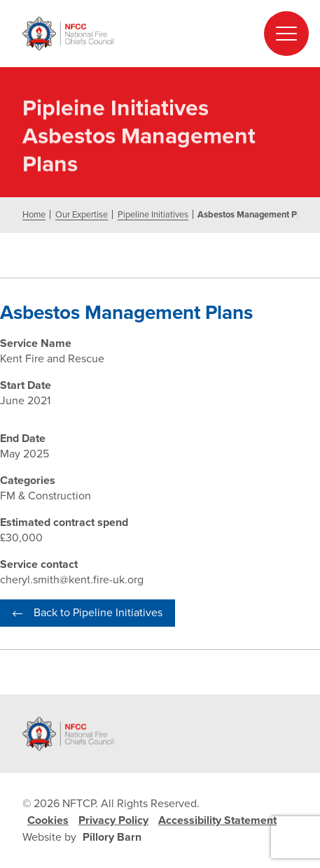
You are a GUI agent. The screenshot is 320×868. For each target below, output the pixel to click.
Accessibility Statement (217, 820)
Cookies (48, 820)
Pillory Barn (112, 837)
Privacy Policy (113, 820)
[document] (160, 376)
